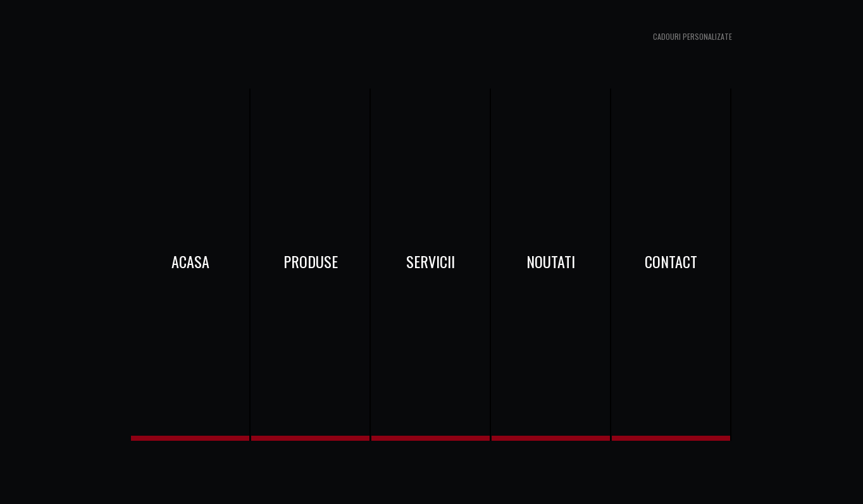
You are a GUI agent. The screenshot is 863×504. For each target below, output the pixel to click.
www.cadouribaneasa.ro (245, 44)
